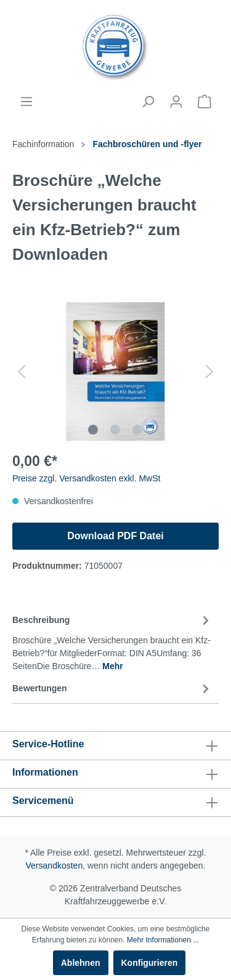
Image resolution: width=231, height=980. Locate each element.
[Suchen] (148, 102)
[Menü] (26, 102)
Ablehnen (81, 963)
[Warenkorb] (205, 102)
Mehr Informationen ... (163, 940)
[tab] (112, 641)
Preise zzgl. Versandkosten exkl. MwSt (86, 478)
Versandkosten (55, 866)
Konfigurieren (150, 963)
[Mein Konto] (176, 102)
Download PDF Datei (115, 536)
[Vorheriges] (22, 372)
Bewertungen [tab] (112, 689)
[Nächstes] (209, 372)
